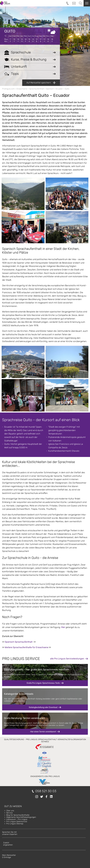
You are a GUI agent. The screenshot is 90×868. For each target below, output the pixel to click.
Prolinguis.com (8, 89)
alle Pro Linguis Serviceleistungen (67, 659)
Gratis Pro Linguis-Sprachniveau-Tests (43, 683)
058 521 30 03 (46, 791)
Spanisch (50, 89)
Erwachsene (22, 89)
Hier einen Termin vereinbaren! (43, 732)
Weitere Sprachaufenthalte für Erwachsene (27, 647)
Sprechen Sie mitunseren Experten (10, 833)
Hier (63, 627)
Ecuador (59, 89)
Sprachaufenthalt (37, 89)
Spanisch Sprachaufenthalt (19, 642)
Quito (10, 31)
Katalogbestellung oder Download (43, 707)
